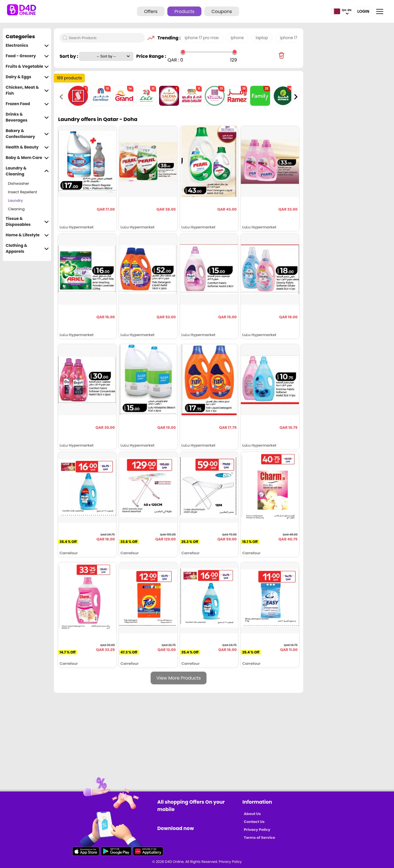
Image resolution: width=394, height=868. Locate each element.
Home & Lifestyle (27, 235)
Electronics (27, 45)
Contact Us (254, 822)
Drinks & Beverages (27, 117)
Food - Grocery (27, 56)
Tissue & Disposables (27, 222)
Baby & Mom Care (27, 158)
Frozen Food (27, 104)
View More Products (179, 678)
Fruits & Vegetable (27, 66)
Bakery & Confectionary (27, 134)
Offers (151, 11)
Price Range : (151, 56)
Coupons (222, 11)
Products (184, 11)
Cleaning (16, 209)
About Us (252, 814)
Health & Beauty (27, 147)
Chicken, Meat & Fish (27, 90)
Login (363, 11)
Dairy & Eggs (27, 77)
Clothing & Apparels (27, 249)
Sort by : (69, 56)
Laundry (15, 200)
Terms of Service (260, 838)
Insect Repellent (23, 192)
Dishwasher (19, 183)
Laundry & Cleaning (27, 171)
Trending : (167, 38)
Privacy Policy (257, 830)
